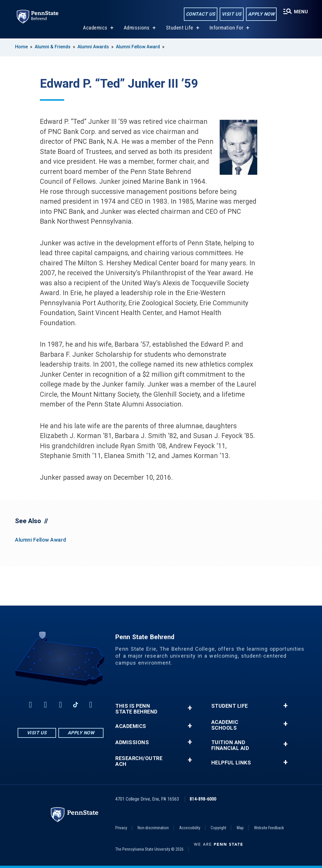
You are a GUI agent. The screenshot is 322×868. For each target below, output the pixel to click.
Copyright (219, 828)
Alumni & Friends (53, 47)
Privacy (121, 828)
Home (21, 47)
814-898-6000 (203, 799)
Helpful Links (231, 763)
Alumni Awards (93, 47)
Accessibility (190, 828)
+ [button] (190, 708)
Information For (227, 28)
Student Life (180, 28)
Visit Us (232, 14)
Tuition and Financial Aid (230, 745)
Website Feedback (269, 828)
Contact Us (201, 14)
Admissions (137, 28)
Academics (95, 28)
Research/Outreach (139, 761)
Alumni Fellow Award (138, 47)
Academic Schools (225, 725)
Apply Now (261, 14)
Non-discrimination (153, 828)
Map (240, 828)
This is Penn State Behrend (136, 709)
